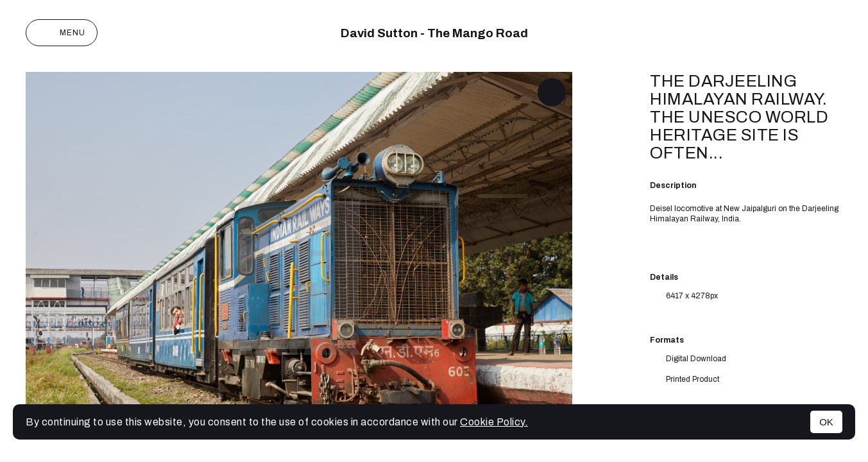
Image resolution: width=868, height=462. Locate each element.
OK (826, 422)
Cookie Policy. (494, 422)
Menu (62, 33)
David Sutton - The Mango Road (434, 33)
